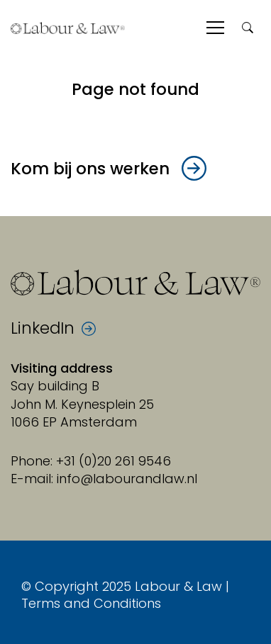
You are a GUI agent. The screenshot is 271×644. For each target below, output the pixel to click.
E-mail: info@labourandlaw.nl (104, 479)
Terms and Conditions (91, 603)
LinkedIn (43, 329)
